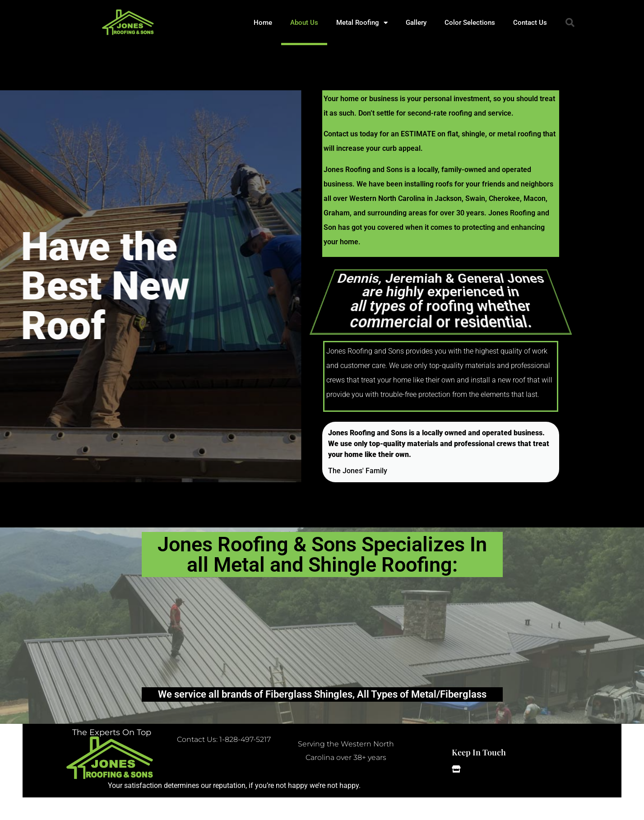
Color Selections (470, 23)
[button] (570, 23)
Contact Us (530, 23)
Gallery (416, 23)
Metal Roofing (362, 23)
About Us (304, 23)
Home (263, 23)
